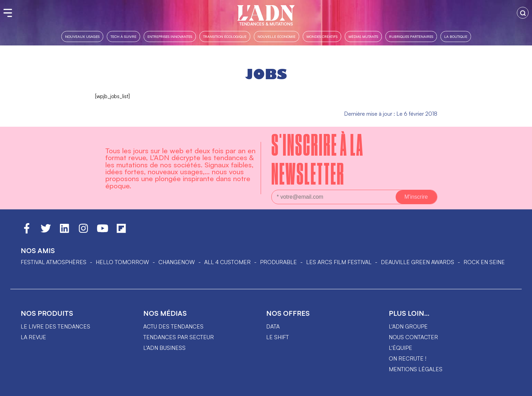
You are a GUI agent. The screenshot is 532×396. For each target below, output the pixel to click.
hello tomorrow (122, 262)
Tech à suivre (123, 36)
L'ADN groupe (408, 326)
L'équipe (400, 348)
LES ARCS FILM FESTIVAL (339, 262)
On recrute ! (408, 358)
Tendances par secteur (179, 337)
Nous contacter (413, 337)
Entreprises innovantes (170, 36)
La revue (33, 337)
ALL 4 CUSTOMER (227, 262)
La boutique (456, 36)
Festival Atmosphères (54, 262)
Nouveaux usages (82, 36)
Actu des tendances (173, 326)
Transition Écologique (225, 36)
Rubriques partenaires (411, 36)
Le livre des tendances (55, 326)
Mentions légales (416, 369)
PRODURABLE (278, 262)
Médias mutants (363, 36)
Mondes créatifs (322, 36)
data (273, 326)
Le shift (278, 337)
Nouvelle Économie (277, 36)
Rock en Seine (484, 262)
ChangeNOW (177, 262)
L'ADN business (164, 348)
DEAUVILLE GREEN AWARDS (418, 262)
